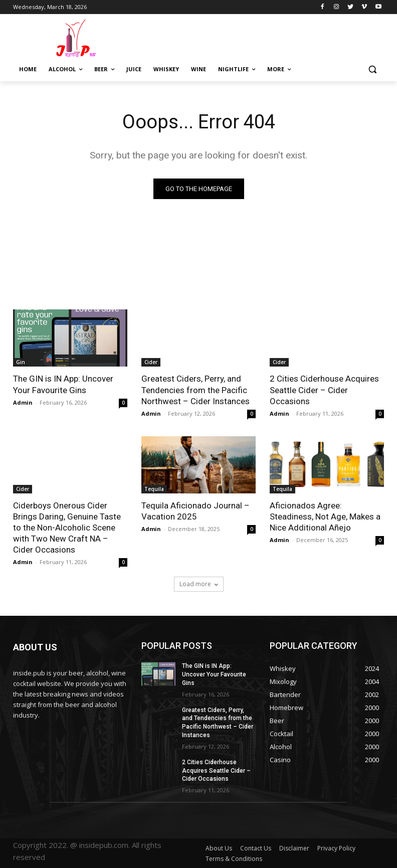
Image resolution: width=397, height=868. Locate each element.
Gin (21, 362)
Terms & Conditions (234, 859)
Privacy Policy (336, 848)
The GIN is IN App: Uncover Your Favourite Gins (63, 384)
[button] (372, 69)
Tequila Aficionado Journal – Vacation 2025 (195, 511)
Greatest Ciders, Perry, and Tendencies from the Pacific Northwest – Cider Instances (195, 390)
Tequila (154, 489)
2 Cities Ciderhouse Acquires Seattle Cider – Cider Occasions (324, 390)
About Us (219, 848)
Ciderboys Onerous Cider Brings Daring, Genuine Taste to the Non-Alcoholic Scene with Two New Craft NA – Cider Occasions (67, 528)
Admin (23, 402)
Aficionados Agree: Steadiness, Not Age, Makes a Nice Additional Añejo (325, 516)
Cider (151, 362)
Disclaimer (294, 848)
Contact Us (256, 848)
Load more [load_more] (199, 584)
